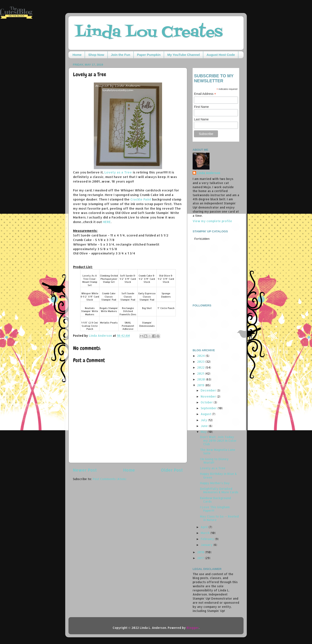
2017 (201, 558)
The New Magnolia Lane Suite (218, 451)
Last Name (201, 119)
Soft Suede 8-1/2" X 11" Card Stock (128, 279)
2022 (201, 367)
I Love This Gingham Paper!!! (215, 509)
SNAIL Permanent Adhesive (128, 326)
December (209, 390)
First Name (201, 107)
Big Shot (147, 308)
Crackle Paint (141, 199)
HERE (107, 222)
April (205, 527)
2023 (201, 362)
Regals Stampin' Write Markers (109, 310)
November (209, 396)
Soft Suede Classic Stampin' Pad (128, 297)
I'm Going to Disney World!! (214, 461)
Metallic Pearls (109, 323)
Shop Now (96, 55)
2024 (201, 356)
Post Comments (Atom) (110, 479)
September (209, 408)
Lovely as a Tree (118, 172)
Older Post (172, 470)
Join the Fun (121, 55)
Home (77, 55)
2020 (201, 379)
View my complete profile (212, 221)
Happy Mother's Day (215, 483)
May (204, 432)
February (208, 539)
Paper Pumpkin (149, 55)
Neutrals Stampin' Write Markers (90, 311)
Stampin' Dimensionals (147, 324)
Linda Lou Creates (149, 33)
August (206, 414)
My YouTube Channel (184, 55)
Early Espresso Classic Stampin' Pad (147, 297)
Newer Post (85, 470)
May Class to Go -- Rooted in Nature (219, 518)
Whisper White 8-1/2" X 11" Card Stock (90, 297)
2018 (201, 552)
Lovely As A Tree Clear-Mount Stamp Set (90, 280)
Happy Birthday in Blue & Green (218, 475)
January (207, 545)
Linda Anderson (209, 173)
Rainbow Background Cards (215, 500)
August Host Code (221, 55)
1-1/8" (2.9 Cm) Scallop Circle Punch (90, 326)
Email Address (205, 94)
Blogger (193, 628)
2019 (201, 385)
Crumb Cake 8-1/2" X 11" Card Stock (147, 279)
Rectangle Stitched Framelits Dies (128, 311)
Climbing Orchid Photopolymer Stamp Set (109, 279)
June (205, 426)
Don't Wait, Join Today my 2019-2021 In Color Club (218, 440)
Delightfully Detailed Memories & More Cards (219, 490)
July (204, 420)
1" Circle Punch (166, 308)
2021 (201, 373)
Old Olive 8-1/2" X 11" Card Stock (166, 279)
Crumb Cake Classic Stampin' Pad (109, 297)
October (207, 402)
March (206, 533)
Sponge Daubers (166, 295)
